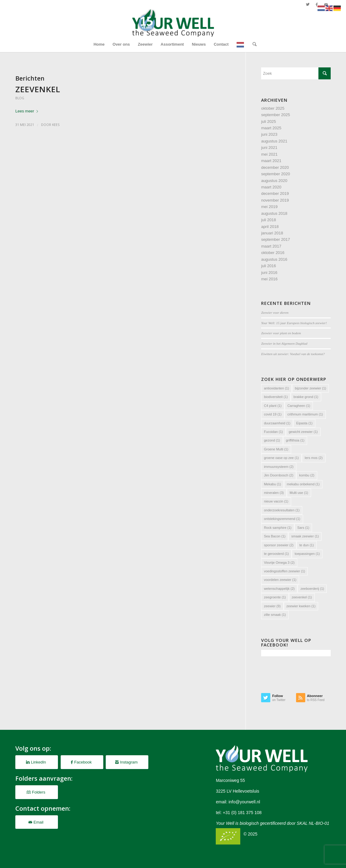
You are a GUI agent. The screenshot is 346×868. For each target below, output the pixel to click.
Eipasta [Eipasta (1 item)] (304, 423)
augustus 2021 (274, 141)
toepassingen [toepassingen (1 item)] (307, 554)
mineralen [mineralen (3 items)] (274, 493)
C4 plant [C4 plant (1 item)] (273, 406)
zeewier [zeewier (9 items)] (272, 606)
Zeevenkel (38, 89)
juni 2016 (269, 273)
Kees (56, 125)
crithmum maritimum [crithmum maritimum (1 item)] (305, 414)
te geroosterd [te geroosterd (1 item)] (276, 554)
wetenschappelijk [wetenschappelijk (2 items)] (279, 589)
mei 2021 (269, 154)
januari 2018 (272, 233)
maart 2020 (271, 187)
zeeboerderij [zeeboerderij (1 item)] (312, 589)
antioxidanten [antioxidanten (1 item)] (276, 388)
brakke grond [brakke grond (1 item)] (306, 397)
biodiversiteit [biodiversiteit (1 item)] (276, 397)
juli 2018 (268, 220)
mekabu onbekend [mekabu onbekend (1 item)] (303, 484)
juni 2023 (269, 134)
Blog (20, 98)
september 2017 (276, 239)
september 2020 (276, 174)
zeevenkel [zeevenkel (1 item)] (302, 597)
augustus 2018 (274, 213)
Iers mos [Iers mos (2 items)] (314, 458)
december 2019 (275, 193)
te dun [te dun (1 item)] (307, 545)
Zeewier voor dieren (275, 313)
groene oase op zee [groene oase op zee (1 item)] (281, 458)
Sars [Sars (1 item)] (303, 528)
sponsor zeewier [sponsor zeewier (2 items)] (279, 545)
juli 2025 (268, 121)
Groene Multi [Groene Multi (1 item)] (276, 449)
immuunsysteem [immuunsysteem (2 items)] (279, 467)
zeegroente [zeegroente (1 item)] (275, 597)
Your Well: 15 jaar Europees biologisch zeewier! (294, 323)
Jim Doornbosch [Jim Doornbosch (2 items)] (279, 475)
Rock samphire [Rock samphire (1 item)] (278, 528)
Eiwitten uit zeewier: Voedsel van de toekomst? (293, 354)
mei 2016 (269, 279)
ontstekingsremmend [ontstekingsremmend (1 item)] (282, 519)
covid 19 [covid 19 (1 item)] (273, 414)
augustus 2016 (274, 259)
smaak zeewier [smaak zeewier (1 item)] (305, 536)
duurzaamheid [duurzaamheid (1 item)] (277, 423)
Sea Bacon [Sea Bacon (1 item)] (275, 536)
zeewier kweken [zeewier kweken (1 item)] (301, 606)
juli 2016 (268, 266)
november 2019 (275, 200)
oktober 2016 (273, 253)
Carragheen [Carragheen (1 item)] (299, 406)
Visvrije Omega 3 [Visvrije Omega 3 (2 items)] (279, 563)
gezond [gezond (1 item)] (272, 440)
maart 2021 (271, 161)
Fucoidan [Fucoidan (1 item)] (273, 432)
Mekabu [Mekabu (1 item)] (272, 484)
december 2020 (275, 167)
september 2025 (276, 115)
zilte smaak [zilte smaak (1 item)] (275, 615)
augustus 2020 (274, 181)
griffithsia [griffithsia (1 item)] (295, 440)
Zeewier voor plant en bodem (281, 333)
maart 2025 (271, 128)
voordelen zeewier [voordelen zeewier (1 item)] (280, 580)
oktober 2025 (273, 108)
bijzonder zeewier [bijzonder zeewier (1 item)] (310, 388)
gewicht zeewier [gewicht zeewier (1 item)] (303, 432)
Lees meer (28, 111)
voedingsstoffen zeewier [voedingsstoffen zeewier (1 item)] (284, 571)
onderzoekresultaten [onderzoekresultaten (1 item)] (282, 510)
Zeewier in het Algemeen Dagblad (284, 343)
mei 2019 (269, 207)
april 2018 (270, 227)
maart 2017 (271, 246)
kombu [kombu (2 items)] (307, 475)
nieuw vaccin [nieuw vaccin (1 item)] (276, 501)
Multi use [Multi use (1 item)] (299, 493)
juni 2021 (269, 148)
